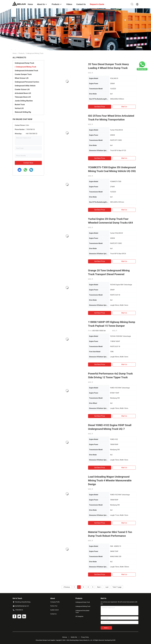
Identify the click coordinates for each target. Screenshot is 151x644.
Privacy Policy (85, 637)
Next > (99, 587)
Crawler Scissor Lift (22, 89)
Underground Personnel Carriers (27, 82)
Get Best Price (100, 107)
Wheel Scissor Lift (22, 78)
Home (15, 53)
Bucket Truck (20, 105)
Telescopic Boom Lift (23, 97)
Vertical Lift (19, 108)
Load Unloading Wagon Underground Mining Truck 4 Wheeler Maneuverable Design (110, 481)
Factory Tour (54, 606)
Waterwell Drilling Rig (23, 112)
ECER (114, 640)
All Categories (79, 616)
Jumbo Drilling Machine (24, 101)
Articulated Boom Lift (23, 93)
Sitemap (65, 637)
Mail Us (124, 107)
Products (21, 53)
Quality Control (54, 610)
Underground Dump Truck (24, 63)
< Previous (66, 587)
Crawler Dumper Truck (23, 74)
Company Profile (55, 602)
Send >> (106, 628)
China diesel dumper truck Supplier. (46, 640)
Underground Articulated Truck (26, 71)
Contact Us (53, 614)
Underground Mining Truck (26, 67)
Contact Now (28, 163)
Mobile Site (74, 637)
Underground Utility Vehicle (25, 86)
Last (107, 587)
